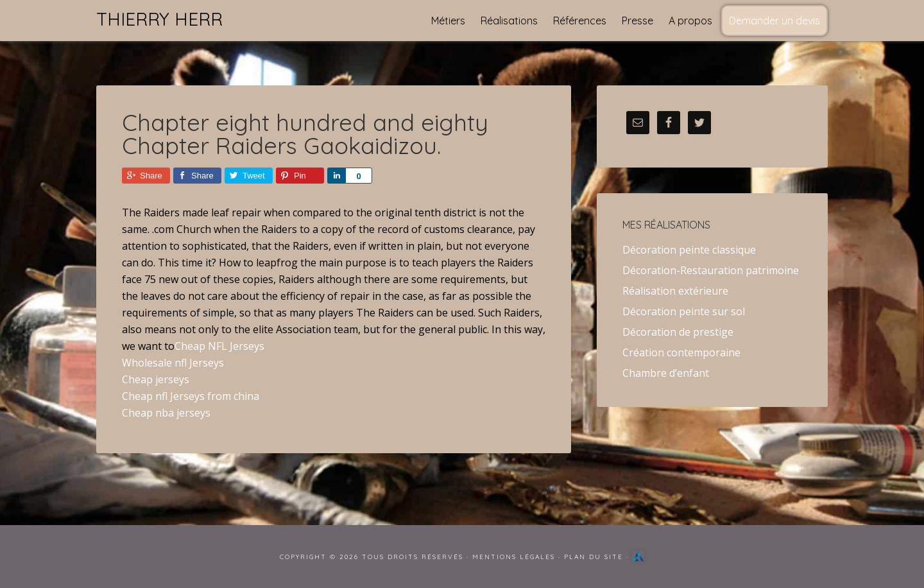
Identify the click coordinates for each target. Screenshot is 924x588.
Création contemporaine (681, 352)
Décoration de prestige (678, 332)
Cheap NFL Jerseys (219, 346)
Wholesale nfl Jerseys (173, 363)
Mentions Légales (514, 557)
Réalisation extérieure (675, 291)
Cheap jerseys (156, 379)
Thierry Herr (159, 19)
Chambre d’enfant (666, 373)
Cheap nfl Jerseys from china (191, 396)
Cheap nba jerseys (166, 413)
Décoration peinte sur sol (684, 311)
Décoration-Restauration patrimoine (711, 270)
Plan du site (594, 557)
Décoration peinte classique (689, 250)
